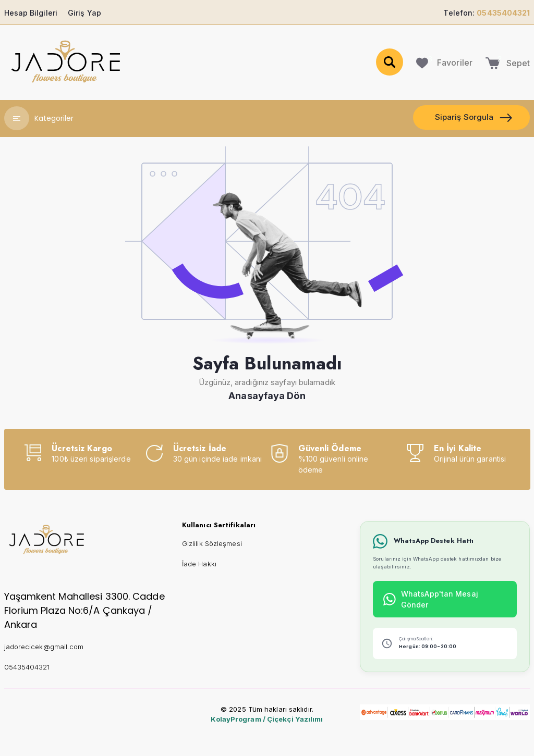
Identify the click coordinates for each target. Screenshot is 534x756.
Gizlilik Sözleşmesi (212, 543)
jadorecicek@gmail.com (44, 647)
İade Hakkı (199, 564)
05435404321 (27, 667)
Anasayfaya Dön (267, 396)
